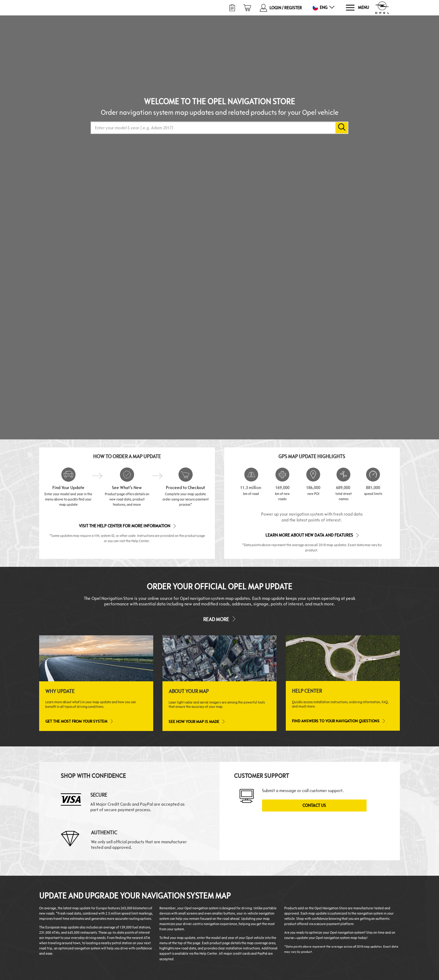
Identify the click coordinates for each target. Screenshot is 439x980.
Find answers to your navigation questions (338, 721)
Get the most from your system (79, 721)
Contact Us (314, 805)
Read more (219, 619)
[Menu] (357, 8)
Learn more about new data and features (312, 535)
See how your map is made (197, 721)
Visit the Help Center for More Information (127, 526)
